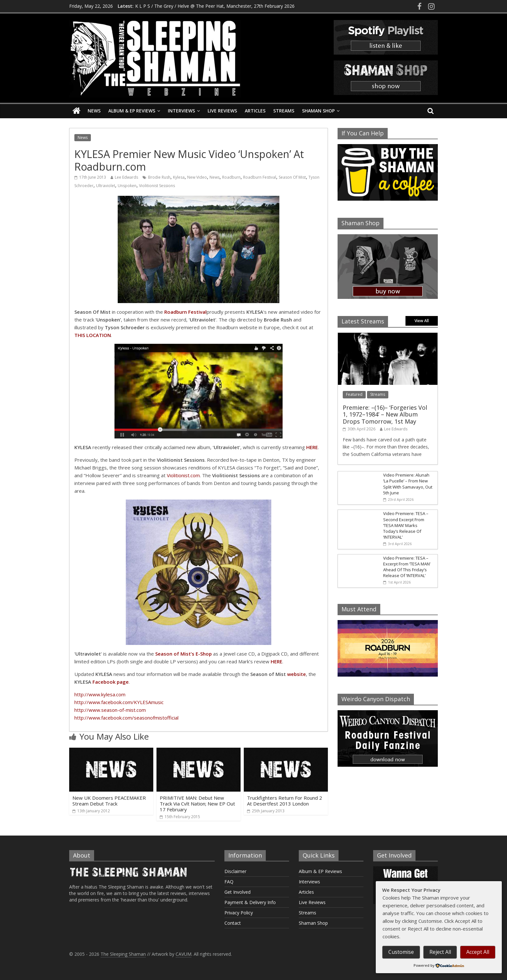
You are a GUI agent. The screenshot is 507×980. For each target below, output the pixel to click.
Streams (284, 111)
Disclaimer (235, 871)
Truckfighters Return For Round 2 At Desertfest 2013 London (285, 801)
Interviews (181, 111)
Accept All (478, 952)
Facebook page (111, 682)
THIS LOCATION (93, 335)
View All (422, 321)
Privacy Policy (239, 913)
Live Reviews (222, 111)
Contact (233, 923)
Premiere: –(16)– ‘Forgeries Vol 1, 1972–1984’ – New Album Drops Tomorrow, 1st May (385, 414)
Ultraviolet (106, 186)
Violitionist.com (183, 475)
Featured (354, 394)
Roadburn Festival (260, 177)
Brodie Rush (159, 177)
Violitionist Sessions (157, 186)
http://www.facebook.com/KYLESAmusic (119, 702)
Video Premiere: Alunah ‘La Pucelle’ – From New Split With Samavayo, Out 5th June (408, 484)
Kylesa (179, 177)
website (297, 674)
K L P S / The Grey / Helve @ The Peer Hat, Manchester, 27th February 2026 (215, 6)
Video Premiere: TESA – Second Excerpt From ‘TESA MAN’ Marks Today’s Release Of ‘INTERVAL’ (406, 525)
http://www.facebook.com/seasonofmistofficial (126, 718)
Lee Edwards (126, 177)
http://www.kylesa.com (100, 694)
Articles (255, 111)
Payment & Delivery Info (250, 902)
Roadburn (231, 177)
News (94, 111)
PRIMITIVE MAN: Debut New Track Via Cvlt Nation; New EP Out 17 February (197, 804)
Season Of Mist (292, 177)
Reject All (440, 952)
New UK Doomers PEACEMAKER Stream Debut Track (109, 801)
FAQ (229, 882)
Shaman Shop (318, 111)
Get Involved (237, 892)
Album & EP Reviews (132, 111)
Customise (401, 952)
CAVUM (183, 954)
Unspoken (127, 186)
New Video (197, 177)
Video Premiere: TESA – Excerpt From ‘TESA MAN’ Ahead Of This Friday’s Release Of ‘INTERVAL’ (407, 567)
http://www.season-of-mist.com (110, 710)
